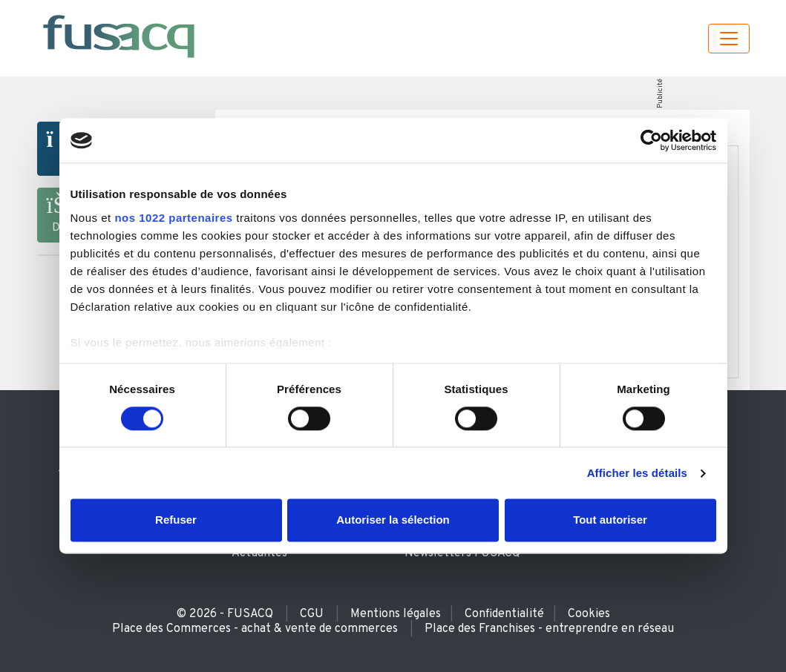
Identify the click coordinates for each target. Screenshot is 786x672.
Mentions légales (396, 614)
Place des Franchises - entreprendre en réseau (549, 629)
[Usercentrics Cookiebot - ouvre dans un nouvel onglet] (651, 140)
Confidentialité (504, 614)
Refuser (176, 520)
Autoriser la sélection (393, 520)
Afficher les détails (637, 473)
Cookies (589, 614)
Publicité (660, 93)
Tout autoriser (610, 520)
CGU (312, 614)
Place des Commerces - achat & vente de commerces (255, 629)
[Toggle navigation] (729, 39)
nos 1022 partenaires (173, 218)
